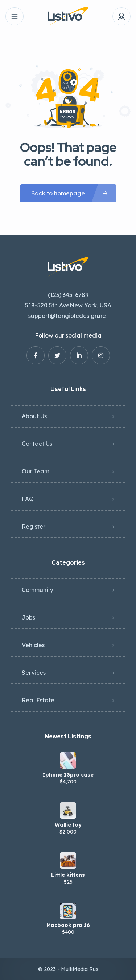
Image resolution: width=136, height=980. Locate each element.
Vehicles (33, 645)
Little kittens (68, 875)
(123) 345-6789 (68, 295)
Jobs (28, 617)
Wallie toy (68, 825)
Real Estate (38, 700)
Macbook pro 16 (68, 925)
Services (34, 673)
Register (34, 527)
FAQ (28, 499)
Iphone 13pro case (68, 775)
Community (38, 590)
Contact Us (37, 444)
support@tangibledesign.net (68, 316)
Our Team (36, 471)
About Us (34, 416)
